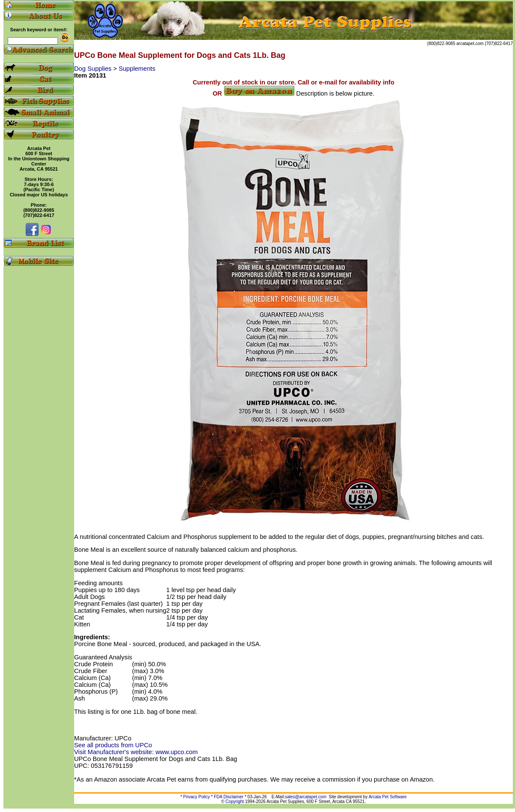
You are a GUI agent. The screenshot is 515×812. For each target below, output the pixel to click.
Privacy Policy (197, 797)
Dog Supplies (94, 69)
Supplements (137, 69)
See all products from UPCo (113, 745)
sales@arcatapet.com (306, 797)
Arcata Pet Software (388, 797)
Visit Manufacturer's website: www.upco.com (136, 752)
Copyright (235, 801)
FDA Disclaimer (229, 797)
